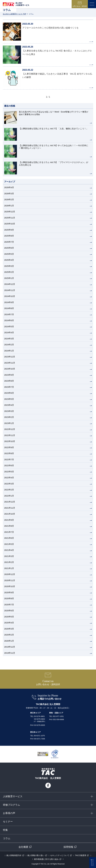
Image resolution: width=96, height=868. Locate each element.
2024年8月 (9, 308)
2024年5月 (9, 326)
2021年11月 (10, 508)
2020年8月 (9, 598)
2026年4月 (9, 187)
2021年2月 (9, 562)
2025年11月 (10, 218)
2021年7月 (9, 532)
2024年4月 (9, 332)
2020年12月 (10, 574)
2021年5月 (9, 544)
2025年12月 (10, 212)
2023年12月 (10, 357)
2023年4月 (9, 405)
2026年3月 (9, 194)
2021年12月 (10, 502)
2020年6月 (9, 611)
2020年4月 (9, 623)
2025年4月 (9, 260)
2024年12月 (10, 284)
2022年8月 (9, 453)
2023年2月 (9, 417)
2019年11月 (10, 653)
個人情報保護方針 (14, 855)
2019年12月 (10, 647)
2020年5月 (9, 617)
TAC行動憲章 (81, 855)
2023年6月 (9, 393)
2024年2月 (9, 345)
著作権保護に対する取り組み (46, 859)
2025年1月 (9, 278)
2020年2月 (9, 635)
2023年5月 (9, 399)
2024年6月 (9, 320)
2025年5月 (9, 254)
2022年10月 (10, 441)
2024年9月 (9, 302)
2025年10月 (10, 224)
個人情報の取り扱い (36, 855)
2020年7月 (9, 605)
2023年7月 (9, 387)
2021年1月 (9, 568)
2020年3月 (9, 629)
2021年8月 (9, 526)
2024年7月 (9, 314)
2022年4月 (9, 478)
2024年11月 (10, 290)
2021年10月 (10, 514)
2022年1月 (9, 496)
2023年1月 (9, 423)
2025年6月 (9, 248)
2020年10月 (10, 586)
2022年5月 (9, 472)
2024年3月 (9, 339)
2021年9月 (9, 520)
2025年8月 (9, 236)
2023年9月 (9, 375)
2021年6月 (9, 538)
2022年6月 (9, 465)
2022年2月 (9, 490)
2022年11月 (10, 435)
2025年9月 (9, 230)
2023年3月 (9, 411)
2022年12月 (10, 429)
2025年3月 (9, 266)
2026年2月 (9, 199)
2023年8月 (9, 381)
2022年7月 (9, 459)
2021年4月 (9, 550)
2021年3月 (9, 556)
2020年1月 (9, 641)
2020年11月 (10, 580)
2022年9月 (9, 447)
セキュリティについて (60, 855)
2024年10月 (10, 296)
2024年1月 (9, 351)
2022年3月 (9, 484)
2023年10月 (10, 369)
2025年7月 (9, 242)
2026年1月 (9, 206)
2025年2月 (9, 272)
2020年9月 (9, 592)
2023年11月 (10, 363)
